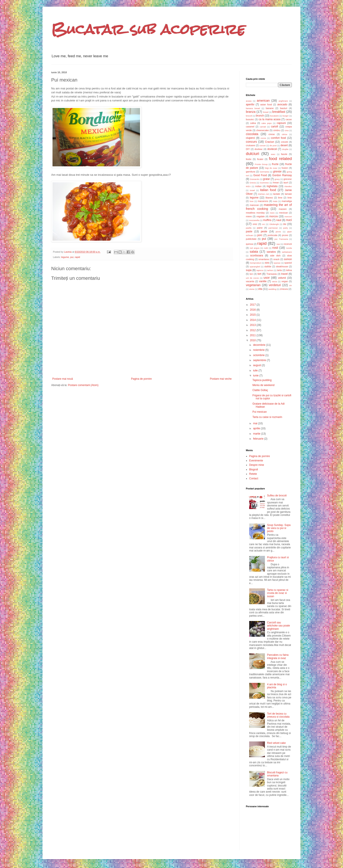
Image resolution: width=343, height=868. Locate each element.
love (252, 201)
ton (251, 274)
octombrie (259, 355)
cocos (263, 138)
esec (273, 154)
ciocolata (252, 134)
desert (284, 145)
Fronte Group (261, 164)
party (286, 228)
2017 (253, 305)
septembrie (260, 360)
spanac (277, 263)
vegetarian (253, 285)
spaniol (288, 263)
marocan (254, 205)
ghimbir (277, 172)
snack (276, 259)
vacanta (250, 281)
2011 (253, 335)
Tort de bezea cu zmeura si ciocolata (278, 715)
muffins (267, 220)
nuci (289, 220)
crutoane (250, 145)
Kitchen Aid (263, 194)
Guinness (264, 183)
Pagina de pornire (141, 379)
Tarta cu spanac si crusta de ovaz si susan (278, 593)
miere (249, 216)
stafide (268, 266)
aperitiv (250, 104)
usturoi (282, 278)
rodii (266, 248)
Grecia (253, 183)
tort (259, 274)
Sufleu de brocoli (277, 496)
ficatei (260, 159)
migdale (261, 216)
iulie (256, 371)
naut (279, 220)
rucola (289, 248)
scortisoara (257, 256)
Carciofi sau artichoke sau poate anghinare (279, 626)
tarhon (270, 270)
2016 (253, 310)
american (263, 101)
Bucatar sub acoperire (148, 29)
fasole (284, 154)
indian (258, 186)
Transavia (272, 274)
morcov (274, 216)
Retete (253, 474)
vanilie (263, 281)
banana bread (253, 108)
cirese (272, 134)
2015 (253, 315)
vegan (285, 281)
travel (284, 274)
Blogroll (254, 470)
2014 (253, 320)
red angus (255, 248)
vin (290, 285)
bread (266, 112)
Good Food (260, 175)
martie (257, 434)
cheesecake (262, 130)
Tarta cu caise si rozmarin (267, 417)
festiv (249, 159)
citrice (284, 134)
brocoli (249, 116)
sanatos (271, 252)
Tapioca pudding (262, 380)
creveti (284, 142)
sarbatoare (287, 252)
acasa (249, 101)
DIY (248, 149)
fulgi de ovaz (271, 168)
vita (260, 289)
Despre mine (257, 465)
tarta (279, 270)
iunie (256, 376)
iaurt (286, 183)
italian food (268, 190)
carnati (263, 127)
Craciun (269, 142)
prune (285, 235)
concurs (251, 142)
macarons (263, 201)
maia (275, 201)
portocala (272, 235)
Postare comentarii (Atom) (83, 385)
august (257, 365)
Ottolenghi (274, 224)
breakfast (279, 112)
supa (249, 270)
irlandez (288, 186)
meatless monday (255, 213)
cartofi (274, 127)
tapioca (260, 270)
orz (263, 224)
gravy (277, 179)
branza (251, 112)
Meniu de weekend (263, 385)
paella (249, 228)
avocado (282, 104)
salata (254, 252)
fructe (275, 164)
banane (270, 108)
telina (289, 270)
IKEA (248, 186)
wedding (272, 289)
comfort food (278, 138)
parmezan (273, 228)
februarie (259, 439)
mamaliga (287, 201)
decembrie (260, 345)
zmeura (284, 289)
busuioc (250, 119)
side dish (275, 256)
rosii (275, 248)
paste (249, 231)
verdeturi (275, 285)
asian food (266, 104)
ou (285, 224)
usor (267, 278)
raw (278, 244)
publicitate (251, 239)
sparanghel (255, 267)
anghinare (283, 101)
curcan (263, 145)
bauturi (284, 108)
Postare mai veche (221, 379)
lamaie (288, 194)
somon (288, 259)
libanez (269, 198)
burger (286, 116)
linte (290, 198)
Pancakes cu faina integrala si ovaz (278, 656)
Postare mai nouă (63, 379)
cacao (289, 119)
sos (267, 263)
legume (65, 257)
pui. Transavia (281, 239)
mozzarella (254, 220)
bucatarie (274, 116)
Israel (252, 190)
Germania (264, 172)
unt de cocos (252, 278)
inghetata (272, 186)
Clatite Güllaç (260, 390)
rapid (77, 257)
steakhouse (282, 266)
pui (72, 257)
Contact (254, 478)
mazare (283, 209)
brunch (260, 116)
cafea (253, 123)
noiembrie (259, 350)
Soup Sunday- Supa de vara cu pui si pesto (279, 528)
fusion (285, 168)
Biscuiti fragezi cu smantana (277, 774)
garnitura (251, 172)
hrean (276, 183)
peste (264, 231)
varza (274, 281)
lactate (277, 194)
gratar (266, 179)
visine (252, 289)
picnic (278, 232)
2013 (253, 325)
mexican (283, 213)
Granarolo (255, 179)
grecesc (288, 179)
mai (256, 423)
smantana (264, 259)
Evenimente (256, 461)
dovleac (258, 149)
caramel (250, 127)
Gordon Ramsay (282, 175)
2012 (253, 330)
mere (272, 213)
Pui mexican (260, 412)
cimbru (277, 130)
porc (260, 235)
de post (273, 145)
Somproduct (255, 263)
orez (255, 224)
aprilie (257, 428)
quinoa (249, 244)
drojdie (285, 149)
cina (287, 130)
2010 (253, 340)
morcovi (288, 217)
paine (260, 228)
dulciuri (253, 154)
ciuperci (250, 138)
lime (280, 198)
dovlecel (272, 149)
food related (280, 159)
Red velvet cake (276, 743)
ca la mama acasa (269, 119)
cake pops (267, 123)
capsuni (281, 123)
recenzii (288, 244)
